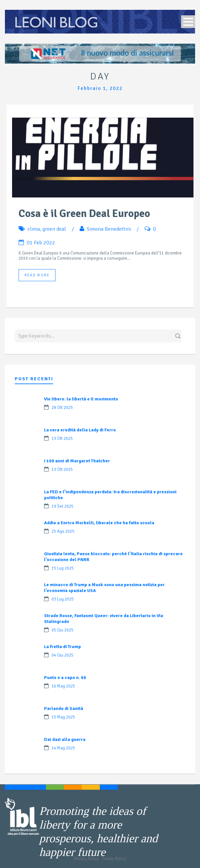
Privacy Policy (86, 859)
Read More (37, 275)
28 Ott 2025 (62, 408)
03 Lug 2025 (63, 599)
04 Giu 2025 (62, 655)
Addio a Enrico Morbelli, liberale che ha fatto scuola (99, 523)
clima (34, 229)
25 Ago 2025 (63, 531)
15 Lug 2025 (63, 568)
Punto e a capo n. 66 (65, 678)
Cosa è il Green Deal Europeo (84, 214)
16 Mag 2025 (63, 686)
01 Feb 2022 (41, 243)
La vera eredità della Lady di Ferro (80, 430)
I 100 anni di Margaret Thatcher (77, 461)
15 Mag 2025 (63, 717)
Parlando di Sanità (64, 709)
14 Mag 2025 (63, 748)
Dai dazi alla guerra (65, 739)
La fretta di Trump (62, 647)
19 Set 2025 (62, 506)
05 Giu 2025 (62, 630)
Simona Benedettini (109, 229)
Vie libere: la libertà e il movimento (81, 399)
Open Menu (188, 22)
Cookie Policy (114, 859)
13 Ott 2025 (62, 439)
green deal (54, 229)
